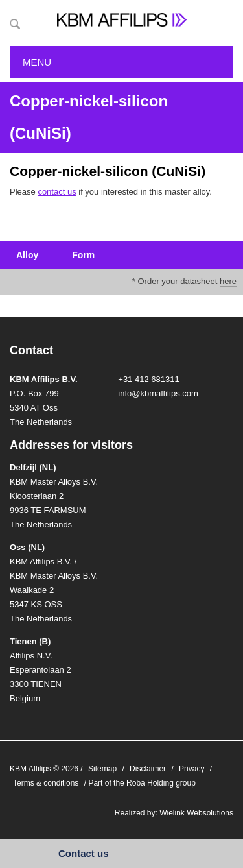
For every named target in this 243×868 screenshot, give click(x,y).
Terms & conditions (46, 783)
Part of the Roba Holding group (142, 783)
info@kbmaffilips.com (158, 393)
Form (83, 255)
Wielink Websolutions (196, 813)
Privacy (191, 769)
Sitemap (102, 769)
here (228, 281)
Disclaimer (148, 769)
